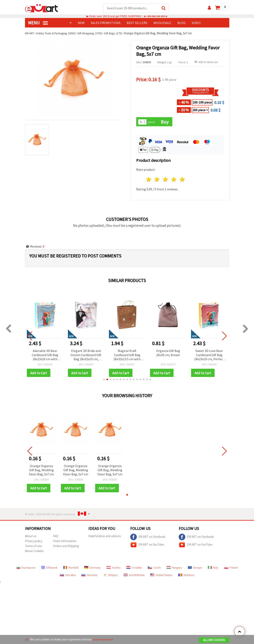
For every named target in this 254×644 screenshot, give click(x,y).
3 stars (166, 180)
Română (71, 569)
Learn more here (103, 640)
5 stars (182, 180)
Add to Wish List (206, 62)
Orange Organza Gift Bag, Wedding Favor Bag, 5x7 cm (41, 471)
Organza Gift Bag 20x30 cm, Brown (168, 353)
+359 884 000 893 (156, 16)
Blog (181, 23)
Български (26, 569)
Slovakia (68, 576)
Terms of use (33, 547)
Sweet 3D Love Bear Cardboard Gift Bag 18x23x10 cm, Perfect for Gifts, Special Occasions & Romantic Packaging (209, 356)
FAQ (56, 537)
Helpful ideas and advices (105, 537)
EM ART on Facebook (148, 538)
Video (196, 23)
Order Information (65, 542)
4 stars (174, 180)
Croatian (134, 569)
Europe (195, 569)
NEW (81, 23)
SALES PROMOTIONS (106, 23)
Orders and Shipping (66, 547)
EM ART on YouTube (147, 546)
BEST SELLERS (137, 23)
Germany (92, 569)
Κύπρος (110, 576)
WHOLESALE (162, 23)
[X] (27, 640)
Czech (154, 569)
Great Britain (134, 576)
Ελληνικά (49, 569)
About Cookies (34, 552)
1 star (149, 180)
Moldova (186, 576)
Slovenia (89, 576)
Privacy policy (34, 542)
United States (161, 576)
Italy (213, 569)
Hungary (174, 569)
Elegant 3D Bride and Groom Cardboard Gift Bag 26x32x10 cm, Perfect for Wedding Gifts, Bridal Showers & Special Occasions (86, 356)
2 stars (157, 180)
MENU (38, 23)
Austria (113, 569)
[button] (104, 380)
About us (31, 537)
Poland (231, 569)
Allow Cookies (214, 640)
